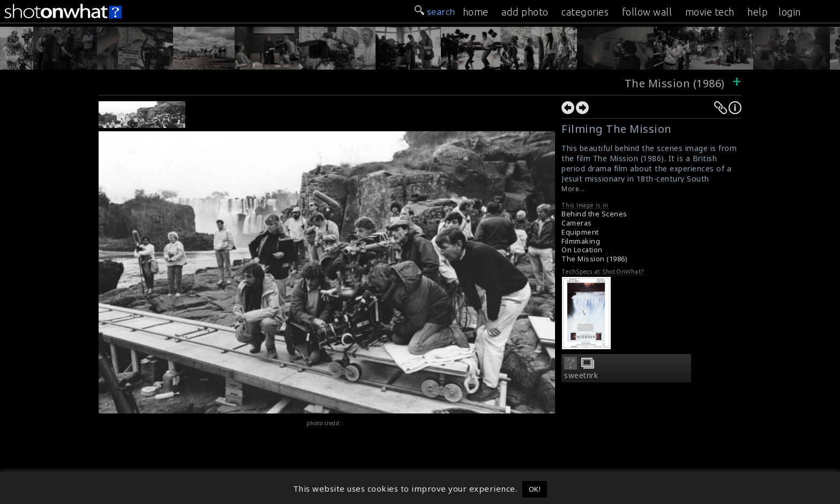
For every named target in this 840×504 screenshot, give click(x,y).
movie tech (710, 12)
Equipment (580, 232)
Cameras (577, 223)
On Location (582, 250)
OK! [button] (535, 489)
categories (585, 12)
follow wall (647, 12)
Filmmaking (581, 241)
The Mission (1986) (676, 83)
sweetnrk (581, 375)
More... (573, 189)
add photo (525, 12)
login (790, 12)
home (476, 12)
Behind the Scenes (594, 214)
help (757, 12)
